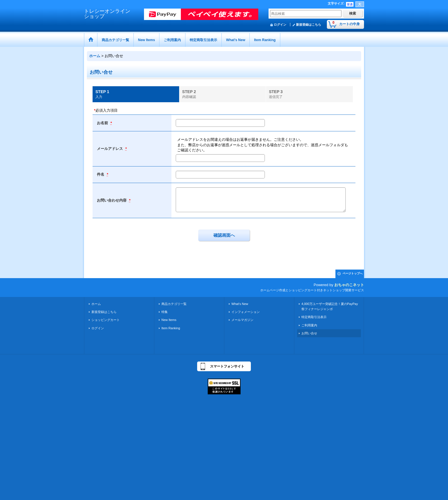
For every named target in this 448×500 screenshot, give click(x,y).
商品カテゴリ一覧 (174, 304)
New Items (169, 320)
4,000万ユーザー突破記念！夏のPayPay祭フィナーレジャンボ (330, 306)
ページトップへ (353, 273)
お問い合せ (309, 333)
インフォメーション (246, 312)
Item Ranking (171, 328)
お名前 (103, 123)
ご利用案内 (309, 325)
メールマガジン (242, 320)
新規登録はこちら (309, 25)
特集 (165, 312)
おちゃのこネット (349, 285)
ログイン (280, 25)
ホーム (96, 304)
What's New (240, 304)
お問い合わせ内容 (112, 200)
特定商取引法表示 (314, 317)
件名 (101, 174)
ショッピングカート (106, 320)
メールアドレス (110, 149)
